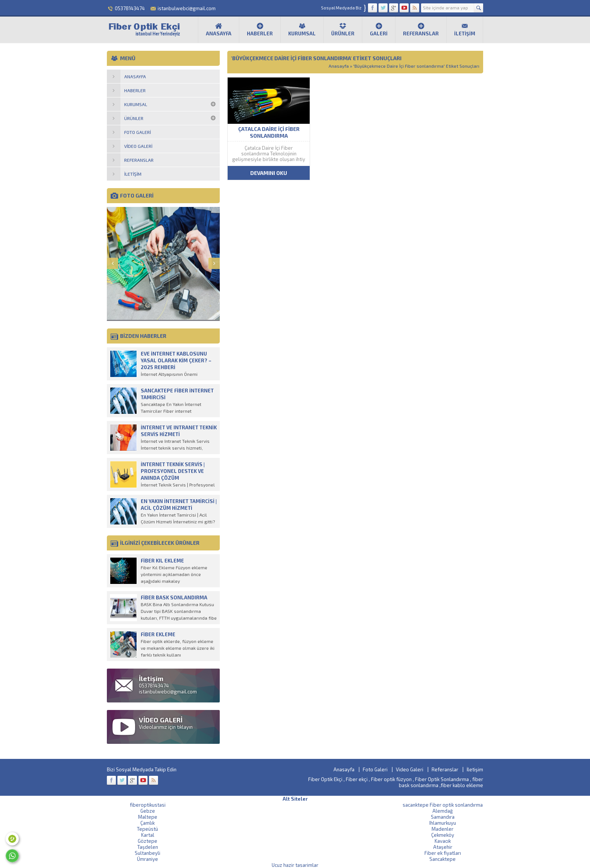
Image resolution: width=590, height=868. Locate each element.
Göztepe (147, 841)
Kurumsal (302, 29)
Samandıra (443, 817)
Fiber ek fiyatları (443, 853)
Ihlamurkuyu (443, 823)
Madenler (442, 829)
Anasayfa (219, 29)
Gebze (148, 811)
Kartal (148, 835)
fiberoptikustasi (148, 805)
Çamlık (147, 823)
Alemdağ (442, 811)
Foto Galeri (375, 769)
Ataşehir (443, 847)
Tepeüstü (147, 829)
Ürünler (343, 29)
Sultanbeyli (147, 853)
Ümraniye (147, 859)
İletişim (465, 29)
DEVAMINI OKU (269, 173)
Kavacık (443, 841)
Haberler (260, 29)
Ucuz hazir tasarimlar (295, 865)
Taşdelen (148, 847)
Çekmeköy (443, 835)
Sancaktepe (442, 859)
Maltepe (148, 817)
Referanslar (421, 29)
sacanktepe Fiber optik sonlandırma (443, 805)
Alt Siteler (295, 799)
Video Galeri (410, 769)
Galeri (379, 29)
